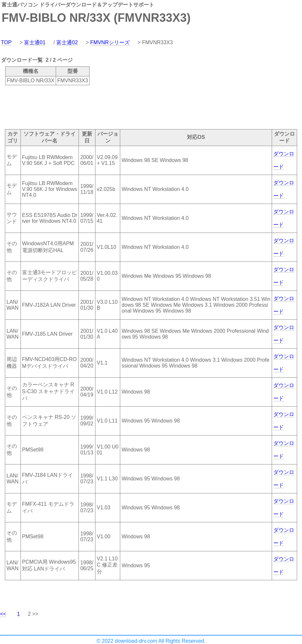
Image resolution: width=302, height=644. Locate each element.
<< (3, 614)
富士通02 (67, 42)
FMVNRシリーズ (110, 42)
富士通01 (35, 42)
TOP (6, 42)
